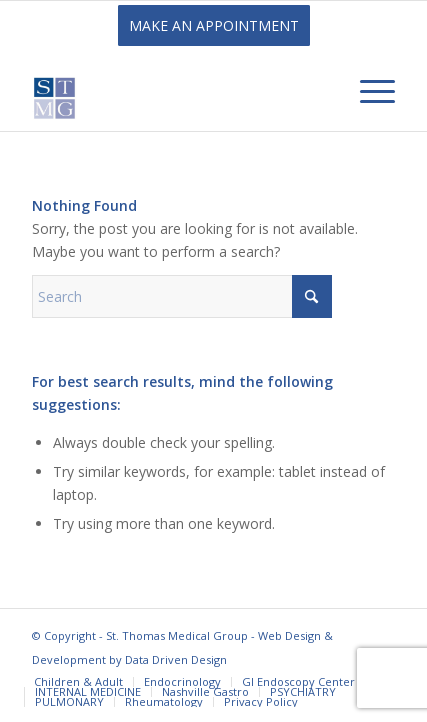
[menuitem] (367, 91)
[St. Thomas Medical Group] (177, 91)
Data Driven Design (176, 659)
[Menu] (367, 91)
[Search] (182, 296)
